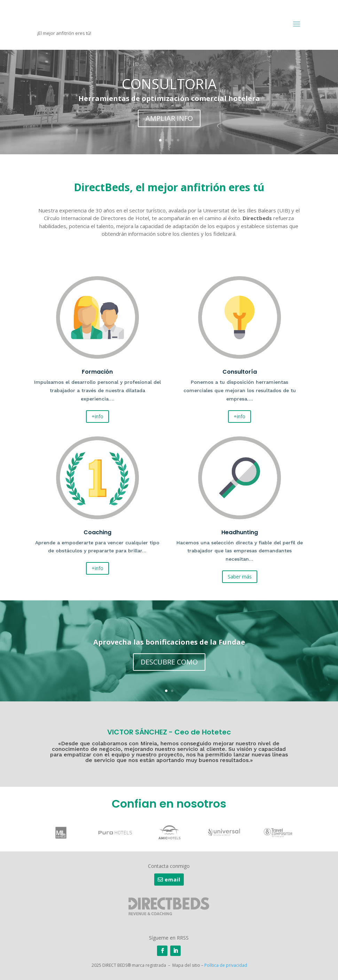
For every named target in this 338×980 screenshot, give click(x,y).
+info (97, 416)
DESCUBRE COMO (169, 663)
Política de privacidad (226, 965)
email (172, 879)
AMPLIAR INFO (169, 120)
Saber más (240, 577)
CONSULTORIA (169, 85)
